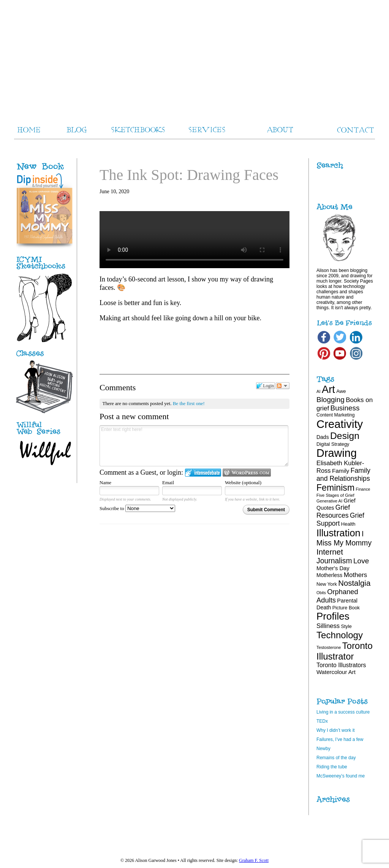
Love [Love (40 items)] (361, 561)
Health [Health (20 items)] (348, 524)
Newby (323, 749)
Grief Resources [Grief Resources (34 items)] (333, 511)
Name (105, 482)
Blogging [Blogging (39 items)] (330, 400)
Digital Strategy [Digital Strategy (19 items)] (333, 444)
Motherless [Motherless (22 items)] (329, 575)
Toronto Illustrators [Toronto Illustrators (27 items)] (341, 665)
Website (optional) (243, 482)
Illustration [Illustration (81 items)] (338, 533)
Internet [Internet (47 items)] (330, 552)
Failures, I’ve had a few (340, 739)
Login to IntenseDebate (203, 473)
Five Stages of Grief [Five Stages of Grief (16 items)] (335, 495)
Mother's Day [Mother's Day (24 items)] (333, 568)
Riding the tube (332, 767)
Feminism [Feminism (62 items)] (335, 488)
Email (168, 482)
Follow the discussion (283, 386)
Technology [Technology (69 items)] (340, 635)
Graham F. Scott (254, 860)
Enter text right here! (194, 446)
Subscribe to (137, 508)
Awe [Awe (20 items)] (341, 391)
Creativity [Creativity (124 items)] (340, 424)
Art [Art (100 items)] (328, 389)
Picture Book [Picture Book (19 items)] (346, 608)
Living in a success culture (343, 712)
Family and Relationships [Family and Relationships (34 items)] (343, 475)
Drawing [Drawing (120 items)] (337, 453)
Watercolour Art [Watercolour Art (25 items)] (336, 672)
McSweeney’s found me (341, 776)
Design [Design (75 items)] (345, 436)
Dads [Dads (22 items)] (323, 437)
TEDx (322, 721)
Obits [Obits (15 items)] (321, 593)
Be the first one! (189, 403)
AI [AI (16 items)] (319, 391)
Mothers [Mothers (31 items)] (356, 575)
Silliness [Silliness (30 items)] (328, 626)
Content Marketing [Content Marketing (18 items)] (336, 415)
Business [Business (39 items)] (345, 408)
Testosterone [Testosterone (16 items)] (329, 647)
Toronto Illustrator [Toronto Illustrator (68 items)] (345, 651)
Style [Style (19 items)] (346, 626)
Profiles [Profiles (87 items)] (333, 616)
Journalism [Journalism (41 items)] (334, 561)
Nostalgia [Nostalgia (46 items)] (354, 583)
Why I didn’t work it (336, 730)
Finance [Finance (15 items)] (363, 489)
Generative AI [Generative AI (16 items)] (329, 501)
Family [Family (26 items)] (341, 471)
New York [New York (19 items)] (327, 584)
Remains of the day (336, 758)
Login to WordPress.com (247, 473)
